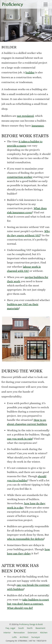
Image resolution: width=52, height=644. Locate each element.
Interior (7, 632)
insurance (38, 126)
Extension (32, 632)
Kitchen (44, 632)
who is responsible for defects (25, 539)
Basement (40, 628)
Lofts (14, 637)
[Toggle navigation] (46, 4)
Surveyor (36, 637)
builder (30, 72)
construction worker (20, 177)
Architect (24, 637)
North (30, 628)
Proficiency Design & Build (31, 624)
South (21, 628)
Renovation (19, 632)
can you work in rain (20, 439)
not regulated (25, 116)
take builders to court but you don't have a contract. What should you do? (28, 604)
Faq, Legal (10, 628)
